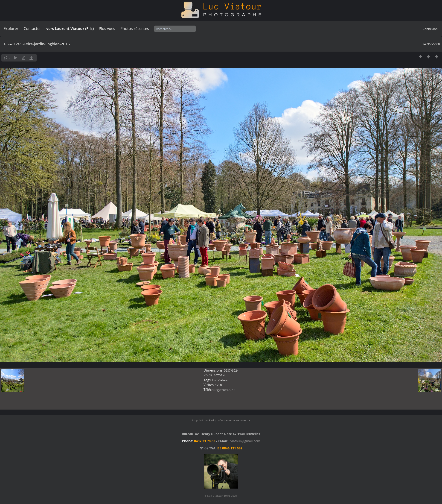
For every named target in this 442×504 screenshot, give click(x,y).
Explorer (11, 29)
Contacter (32, 29)
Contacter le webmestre (235, 420)
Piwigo (213, 420)
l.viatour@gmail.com (244, 441)
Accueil (8, 44)
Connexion (430, 29)
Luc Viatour (220, 380)
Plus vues (107, 29)
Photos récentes (135, 29)
